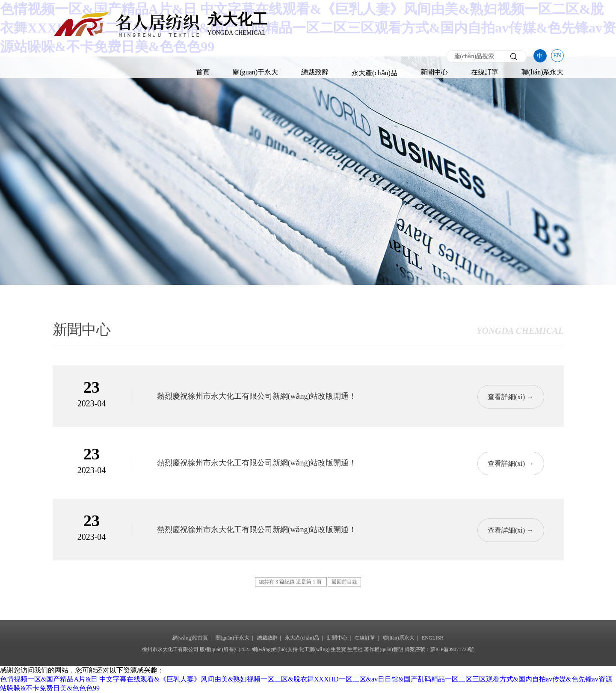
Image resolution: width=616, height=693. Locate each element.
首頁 (203, 72)
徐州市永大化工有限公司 (170, 649)
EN (557, 55)
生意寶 (338, 649)
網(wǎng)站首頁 (190, 638)
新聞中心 (434, 72)
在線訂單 (485, 72)
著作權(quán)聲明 (384, 649)
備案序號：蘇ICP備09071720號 (440, 649)
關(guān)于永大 (255, 72)
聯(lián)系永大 (543, 72)
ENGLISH (433, 638)
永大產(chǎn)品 (375, 73)
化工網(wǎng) (314, 649)
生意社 (355, 649)
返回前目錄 (344, 582)
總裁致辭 (315, 72)
